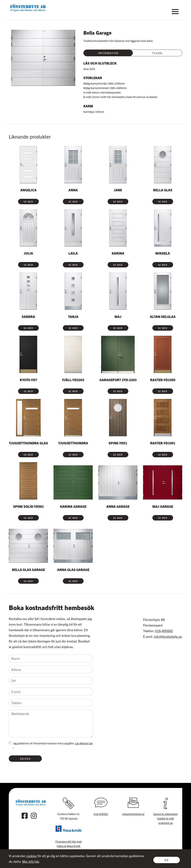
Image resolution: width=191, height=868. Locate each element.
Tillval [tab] (157, 53)
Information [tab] (108, 53)
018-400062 (164, 631)
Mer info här (31, 861)
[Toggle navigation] (175, 12)
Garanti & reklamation (166, 814)
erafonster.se (166, 823)
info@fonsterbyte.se (168, 636)
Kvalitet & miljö (166, 818)
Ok (167, 860)
